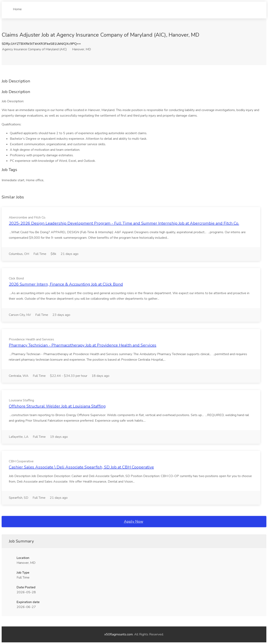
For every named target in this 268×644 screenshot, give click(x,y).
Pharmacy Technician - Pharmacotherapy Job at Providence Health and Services (83, 345)
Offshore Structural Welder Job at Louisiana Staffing (57, 406)
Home (17, 8)
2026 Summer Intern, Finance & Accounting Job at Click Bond (66, 284)
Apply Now (134, 521)
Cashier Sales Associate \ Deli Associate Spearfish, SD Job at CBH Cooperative (81, 467)
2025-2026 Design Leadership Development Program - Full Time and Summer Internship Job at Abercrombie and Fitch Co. (124, 223)
